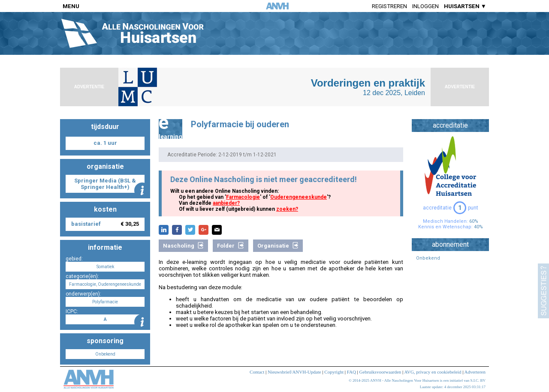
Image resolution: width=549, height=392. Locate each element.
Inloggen (425, 6)
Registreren (389, 6)
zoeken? (287, 209)
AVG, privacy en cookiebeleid (433, 372)
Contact (257, 372)
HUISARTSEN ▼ (465, 6)
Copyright (334, 372)
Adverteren (475, 372)
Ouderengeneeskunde (299, 197)
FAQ (351, 372)
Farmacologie (243, 197)
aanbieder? (226, 203)
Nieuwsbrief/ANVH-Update (294, 372)
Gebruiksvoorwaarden (380, 372)
